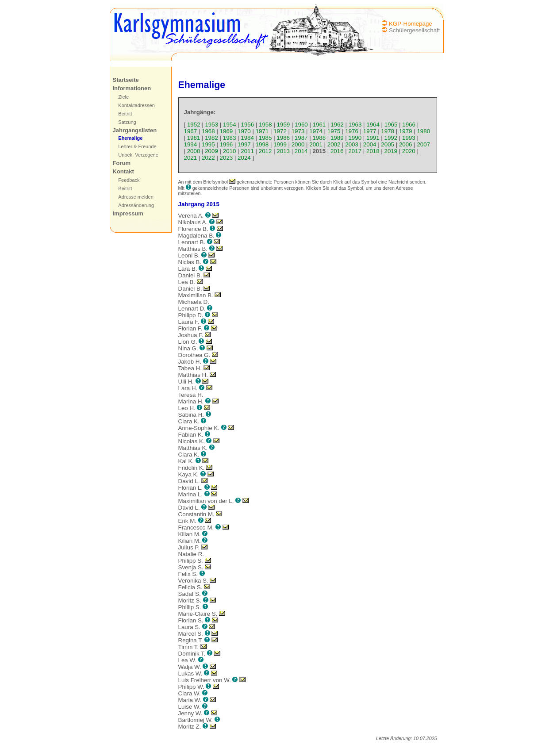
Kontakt (123, 171)
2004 (370, 144)
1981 (194, 138)
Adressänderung (136, 205)
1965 (391, 125)
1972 (280, 131)
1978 (388, 131)
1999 (280, 144)
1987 (301, 138)
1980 (423, 131)
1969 (227, 131)
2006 (406, 144)
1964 (373, 125)
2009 (211, 151)
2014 (301, 151)
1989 (337, 138)
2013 (283, 151)
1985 (265, 138)
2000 (298, 144)
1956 (248, 125)
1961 (319, 125)
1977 (370, 131)
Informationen (132, 88)
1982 (211, 138)
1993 (409, 138)
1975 (334, 131)
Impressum (128, 213)
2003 (352, 144)
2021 (191, 158)
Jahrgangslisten (135, 130)
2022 (208, 158)
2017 (355, 151)
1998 (262, 144)
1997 (244, 144)
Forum (122, 163)
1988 (319, 138)
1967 (191, 131)
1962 (337, 125)
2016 (337, 151)
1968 (208, 131)
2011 (247, 151)
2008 (194, 151)
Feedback (129, 180)
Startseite (126, 80)
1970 (244, 131)
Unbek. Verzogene (138, 155)
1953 (211, 125)
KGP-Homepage (411, 24)
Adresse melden (136, 197)
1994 (191, 144)
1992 (391, 138)
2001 (316, 144)
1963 (355, 125)
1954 (230, 125)
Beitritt (125, 114)
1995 (208, 144)
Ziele (123, 97)
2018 (373, 151)
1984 (247, 138)
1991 (373, 138)
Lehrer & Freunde (137, 146)
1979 (406, 131)
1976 (352, 131)
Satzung (127, 122)
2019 (391, 151)
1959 (284, 125)
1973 (298, 131)
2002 (334, 144)
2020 (409, 151)
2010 (230, 151)
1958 (265, 125)
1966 (409, 125)
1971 (262, 131)
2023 (227, 158)
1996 (227, 144)
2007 (423, 144)
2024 (244, 158)
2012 (265, 151)
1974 (316, 131)
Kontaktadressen (136, 105)
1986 (283, 138)
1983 (230, 138)
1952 (194, 125)
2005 (388, 144)
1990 (355, 138)
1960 (301, 125)
